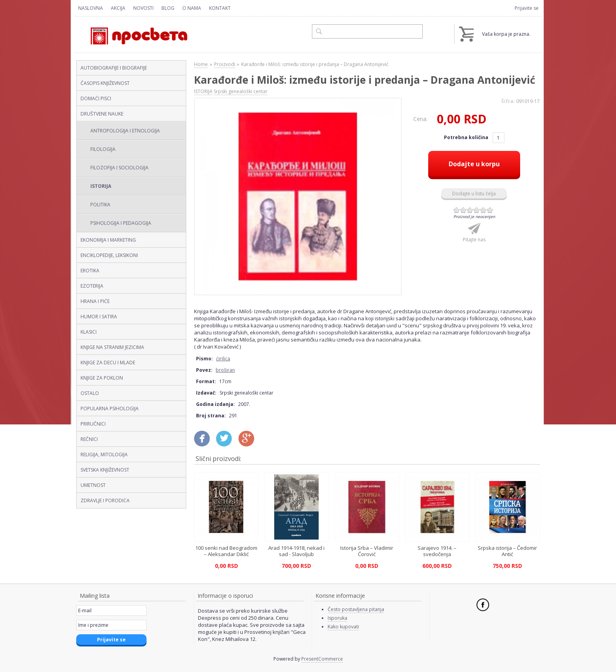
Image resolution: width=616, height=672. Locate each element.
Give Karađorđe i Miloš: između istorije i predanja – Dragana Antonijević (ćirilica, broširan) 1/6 (457, 210)
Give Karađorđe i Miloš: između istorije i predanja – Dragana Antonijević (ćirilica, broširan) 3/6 (470, 210)
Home (201, 64)
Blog (168, 8)
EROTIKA (90, 271)
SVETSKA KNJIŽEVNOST (105, 470)
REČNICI (89, 439)
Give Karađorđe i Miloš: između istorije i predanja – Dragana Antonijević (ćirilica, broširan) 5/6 (483, 210)
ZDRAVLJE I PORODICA (105, 500)
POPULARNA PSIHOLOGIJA (110, 409)
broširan (225, 370)
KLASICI (89, 332)
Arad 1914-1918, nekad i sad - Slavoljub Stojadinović (296, 554)
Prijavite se (527, 8)
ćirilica (223, 359)
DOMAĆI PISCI (96, 98)
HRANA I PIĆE (95, 301)
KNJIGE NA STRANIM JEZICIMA (112, 347)
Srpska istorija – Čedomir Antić (507, 551)
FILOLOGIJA (103, 149)
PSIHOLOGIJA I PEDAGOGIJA (121, 223)
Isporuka (337, 618)
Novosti (143, 8)
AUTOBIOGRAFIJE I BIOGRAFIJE (114, 68)
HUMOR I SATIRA (99, 317)
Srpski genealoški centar (241, 91)
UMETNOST (93, 485)
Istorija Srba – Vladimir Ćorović (367, 551)
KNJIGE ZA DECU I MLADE (108, 363)
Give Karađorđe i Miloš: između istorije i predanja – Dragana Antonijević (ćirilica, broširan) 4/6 (477, 210)
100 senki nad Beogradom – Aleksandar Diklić (226, 551)
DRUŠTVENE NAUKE (102, 114)
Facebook (483, 605)
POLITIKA (100, 205)
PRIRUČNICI (93, 424)
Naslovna (91, 8)
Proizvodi (225, 64)
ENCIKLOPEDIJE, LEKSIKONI (109, 255)
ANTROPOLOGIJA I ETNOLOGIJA (125, 131)
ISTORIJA (101, 186)
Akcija (118, 8)
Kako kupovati (343, 627)
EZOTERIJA (92, 286)
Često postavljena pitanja (356, 609)
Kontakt (220, 8)
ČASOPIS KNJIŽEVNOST (105, 83)
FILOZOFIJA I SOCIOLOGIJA (119, 168)
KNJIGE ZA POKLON (102, 378)
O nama (192, 8)
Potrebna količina (467, 137)
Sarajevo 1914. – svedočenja (437, 551)
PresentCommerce (322, 659)
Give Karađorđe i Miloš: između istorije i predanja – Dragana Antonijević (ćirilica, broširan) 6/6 (490, 210)
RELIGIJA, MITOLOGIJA (104, 454)
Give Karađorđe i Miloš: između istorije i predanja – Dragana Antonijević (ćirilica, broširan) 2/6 (463, 210)
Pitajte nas (474, 240)
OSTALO (90, 393)
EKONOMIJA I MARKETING (108, 240)
